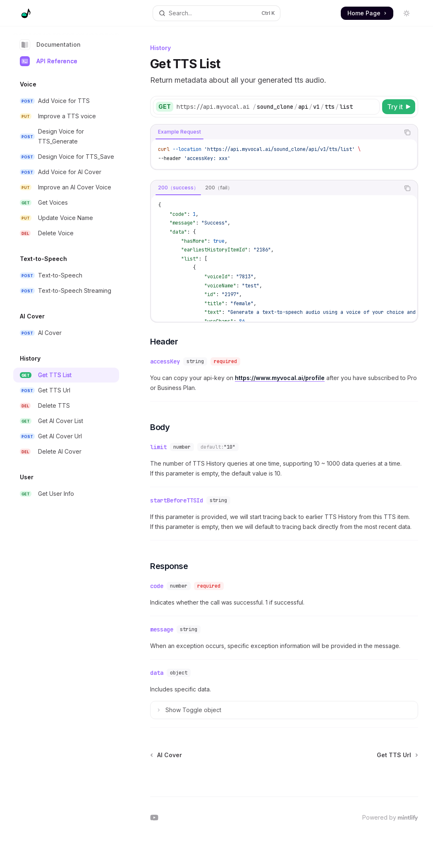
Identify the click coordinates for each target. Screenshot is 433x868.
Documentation (50, 45)
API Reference (49, 61)
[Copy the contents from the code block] (407, 132)
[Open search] (216, 13)
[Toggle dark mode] (407, 13)
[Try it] (399, 107)
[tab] (179, 132)
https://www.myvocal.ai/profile (280, 378)
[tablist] (275, 132)
